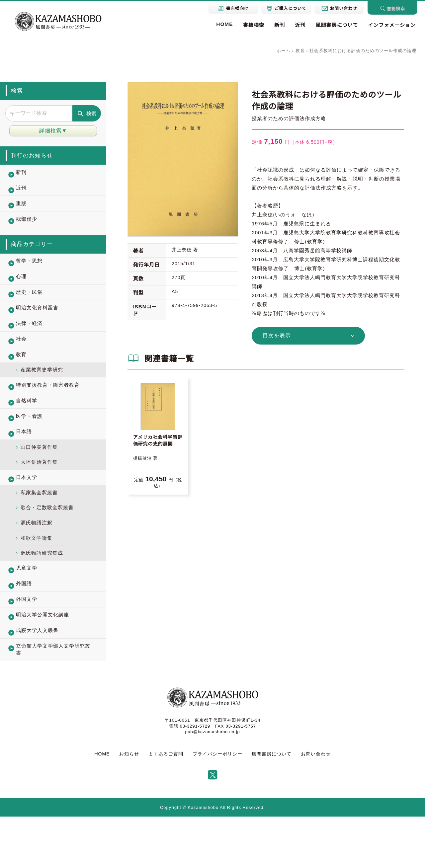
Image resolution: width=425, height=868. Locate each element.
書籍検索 (250, 25)
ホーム (284, 51)
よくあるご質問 (166, 805)
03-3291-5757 (241, 778)
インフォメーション (391, 25)
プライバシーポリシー (217, 805)
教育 (300, 51)
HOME (221, 24)
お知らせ (129, 805)
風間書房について (335, 25)
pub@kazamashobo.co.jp (212, 783)
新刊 (277, 25)
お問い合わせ (316, 805)
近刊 (298, 25)
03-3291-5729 (195, 778)
